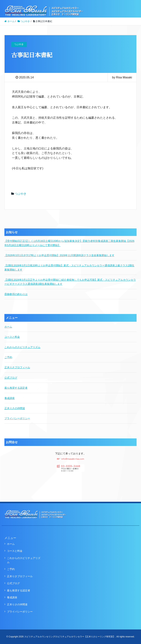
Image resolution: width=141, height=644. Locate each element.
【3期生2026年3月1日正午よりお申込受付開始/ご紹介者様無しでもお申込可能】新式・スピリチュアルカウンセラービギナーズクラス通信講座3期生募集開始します (70, 282)
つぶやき (21, 194)
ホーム (8, 327)
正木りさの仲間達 (15, 408)
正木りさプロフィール (17, 367)
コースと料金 (12, 337)
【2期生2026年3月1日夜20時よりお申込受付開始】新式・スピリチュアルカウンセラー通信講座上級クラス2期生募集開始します (69, 267)
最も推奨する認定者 (16, 388)
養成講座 (10, 398)
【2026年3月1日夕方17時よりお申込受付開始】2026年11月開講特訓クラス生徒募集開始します (59, 255)
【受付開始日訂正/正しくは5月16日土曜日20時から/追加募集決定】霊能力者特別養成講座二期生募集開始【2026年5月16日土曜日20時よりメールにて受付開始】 (69, 243)
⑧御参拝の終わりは (16, 294)
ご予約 (8, 357)
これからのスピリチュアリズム (22, 347)
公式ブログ (11, 378)
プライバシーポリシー (17, 418)
